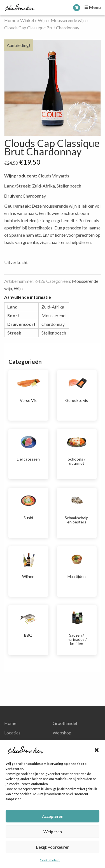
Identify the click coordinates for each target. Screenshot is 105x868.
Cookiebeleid (50, 860)
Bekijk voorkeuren (53, 847)
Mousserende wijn (68, 20)
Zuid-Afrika (53, 307)
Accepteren (53, 816)
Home (10, 20)
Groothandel (65, 723)
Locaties (12, 733)
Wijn (42, 20)
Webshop (62, 733)
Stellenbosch (54, 333)
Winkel (27, 20)
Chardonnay (53, 324)
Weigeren (53, 832)
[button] (97, 750)
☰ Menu (93, 7)
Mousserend (53, 315)
